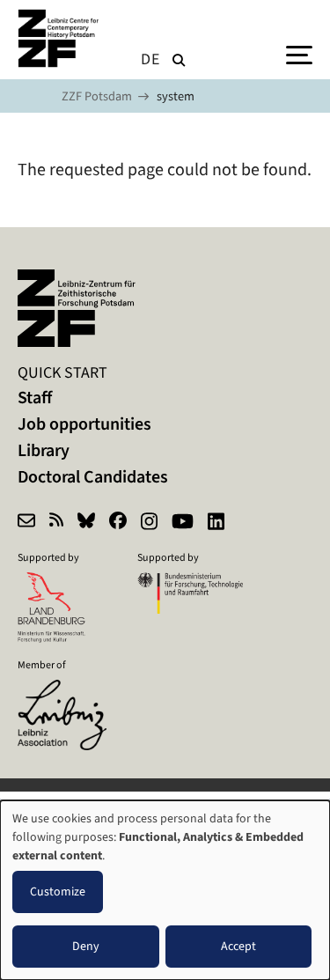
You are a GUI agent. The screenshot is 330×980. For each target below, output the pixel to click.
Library (44, 450)
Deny (86, 946)
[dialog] (165, 890)
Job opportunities (84, 424)
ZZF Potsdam (97, 96)
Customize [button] (58, 892)
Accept (238, 946)
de (150, 59)
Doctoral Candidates (93, 477)
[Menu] (299, 54)
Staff (35, 398)
